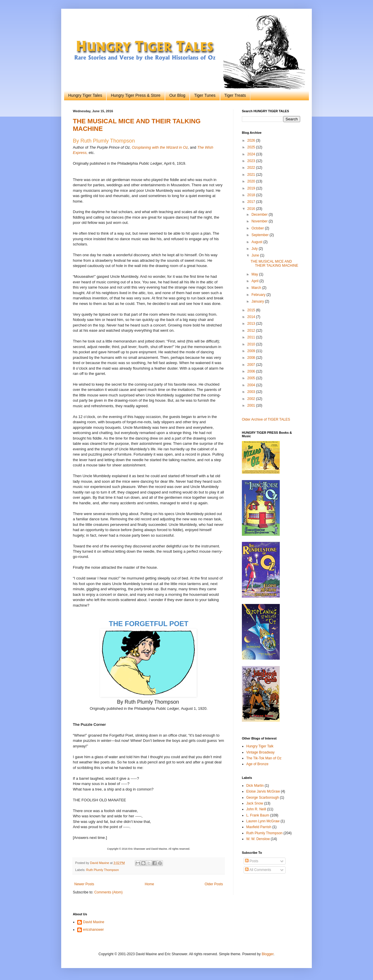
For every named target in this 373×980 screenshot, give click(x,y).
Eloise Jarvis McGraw (263, 791)
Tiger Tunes (205, 95)
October (258, 228)
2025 (252, 147)
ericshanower (93, 930)
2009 (252, 351)
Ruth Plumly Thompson (103, 870)
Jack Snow (255, 803)
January (258, 301)
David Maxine (94, 922)
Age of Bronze (257, 764)
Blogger (268, 954)
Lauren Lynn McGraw (263, 821)
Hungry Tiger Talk (260, 746)
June (256, 255)
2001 (252, 405)
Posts (252, 861)
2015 (252, 310)
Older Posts (214, 884)
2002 (252, 399)
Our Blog (177, 95)
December (260, 215)
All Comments (258, 870)
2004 (252, 385)
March (257, 288)
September (261, 235)
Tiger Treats (235, 95)
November (260, 221)
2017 (252, 202)
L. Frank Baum (258, 815)
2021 (252, 175)
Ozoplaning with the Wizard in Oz (160, 147)
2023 (252, 161)
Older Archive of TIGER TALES (266, 419)
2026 (252, 140)
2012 (252, 331)
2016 (252, 209)
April (255, 281)
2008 (252, 358)
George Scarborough (263, 798)
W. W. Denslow (258, 839)
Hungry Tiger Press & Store (136, 95)
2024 (252, 154)
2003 (252, 392)
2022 (252, 168)
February (259, 295)
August (257, 242)
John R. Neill (256, 809)
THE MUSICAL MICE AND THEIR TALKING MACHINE (274, 264)
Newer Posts (84, 884)
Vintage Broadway (260, 752)
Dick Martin (255, 786)
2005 (252, 378)
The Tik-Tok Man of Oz (264, 758)
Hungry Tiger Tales (85, 95)
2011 (252, 337)
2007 (252, 365)
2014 (252, 317)
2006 (252, 371)
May (255, 274)
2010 (252, 344)
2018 (252, 195)
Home (149, 884)
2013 (252, 324)
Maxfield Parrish (259, 827)
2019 (252, 188)
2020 (252, 181)
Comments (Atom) (108, 892)
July (255, 249)
